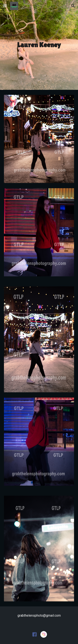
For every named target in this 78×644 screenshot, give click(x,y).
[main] (39, 45)
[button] (5, 6)
